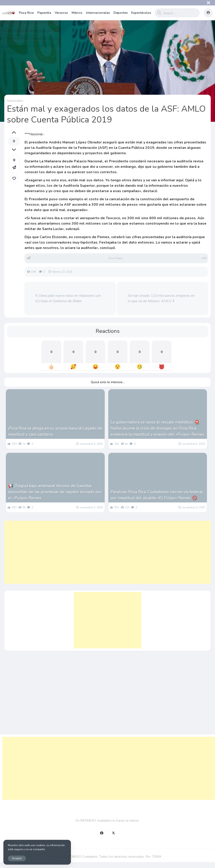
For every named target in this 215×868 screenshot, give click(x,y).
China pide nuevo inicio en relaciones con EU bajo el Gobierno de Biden (68, 298)
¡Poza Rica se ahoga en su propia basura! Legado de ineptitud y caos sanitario (55, 431)
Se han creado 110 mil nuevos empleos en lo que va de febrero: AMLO (161, 298)
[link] (14, 178)
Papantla (44, 13)
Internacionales (98, 13)
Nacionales (15, 101)
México (77, 13)
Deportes (121, 13)
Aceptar (17, 858)
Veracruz (61, 13)
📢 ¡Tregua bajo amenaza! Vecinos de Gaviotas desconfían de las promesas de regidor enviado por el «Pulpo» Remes (55, 492)
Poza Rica (26, 13)
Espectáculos (141, 13)
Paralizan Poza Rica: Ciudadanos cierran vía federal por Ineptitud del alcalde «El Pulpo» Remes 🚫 (157, 495)
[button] (14, 164)
